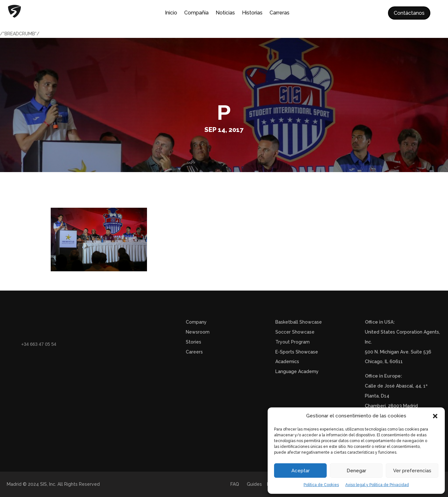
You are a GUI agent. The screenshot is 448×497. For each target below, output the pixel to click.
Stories (194, 342)
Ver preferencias (412, 471)
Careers (194, 352)
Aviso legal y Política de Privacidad (377, 485)
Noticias (225, 13)
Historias (252, 13)
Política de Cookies (321, 485)
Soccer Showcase (295, 332)
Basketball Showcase (299, 322)
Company (196, 322)
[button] (435, 416)
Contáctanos (409, 13)
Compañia (196, 13)
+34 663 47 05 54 (39, 344)
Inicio (171, 13)
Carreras (280, 13)
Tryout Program (293, 342)
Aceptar (301, 471)
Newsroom (198, 332)
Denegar (356, 471)
